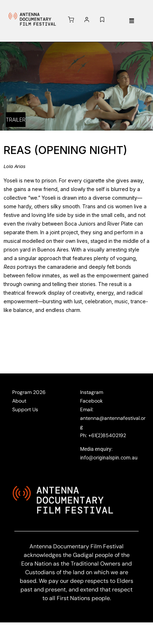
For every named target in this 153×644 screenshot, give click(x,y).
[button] (132, 21)
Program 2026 (29, 392)
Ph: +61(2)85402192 (103, 435)
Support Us (25, 409)
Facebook (91, 401)
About (19, 401)
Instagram (92, 392)
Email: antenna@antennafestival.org (113, 418)
